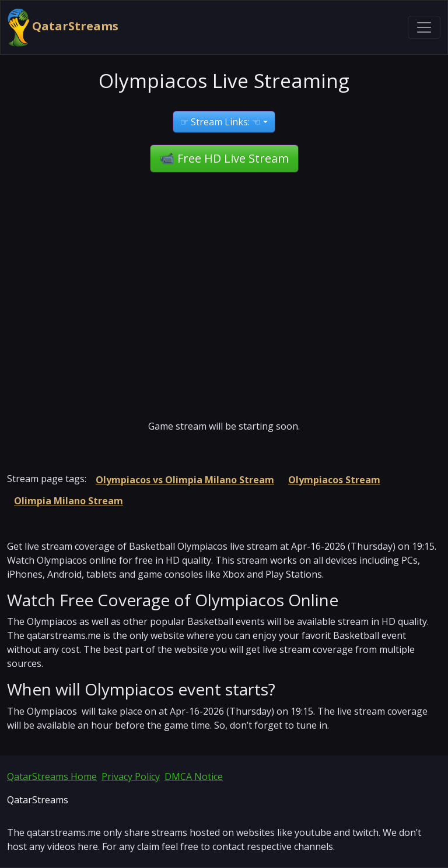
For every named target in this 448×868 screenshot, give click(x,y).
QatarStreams (63, 27)
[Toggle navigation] (424, 27)
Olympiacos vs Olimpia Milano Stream (185, 480)
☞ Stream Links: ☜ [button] (220, 122)
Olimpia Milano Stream (69, 501)
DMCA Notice (194, 776)
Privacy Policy (131, 776)
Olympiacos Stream (334, 480)
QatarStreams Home (52, 776)
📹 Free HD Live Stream (224, 158)
